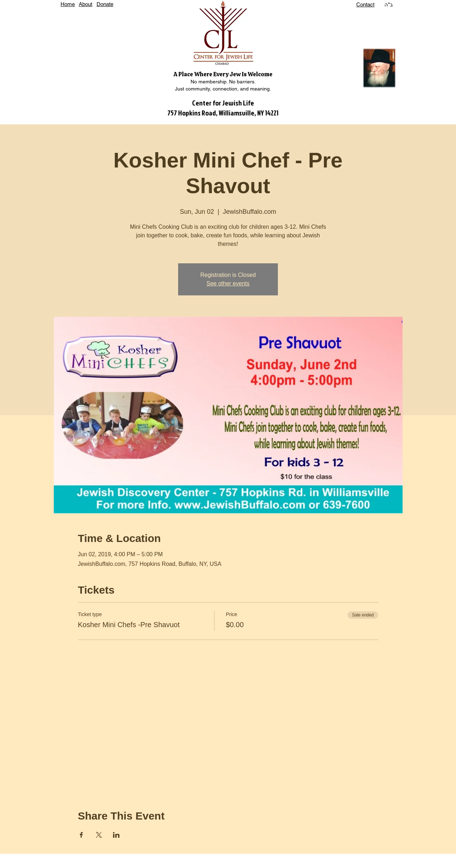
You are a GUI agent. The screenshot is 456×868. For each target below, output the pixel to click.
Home (68, 4)
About (85, 4)
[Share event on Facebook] (81, 835)
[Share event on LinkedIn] (116, 835)
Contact (365, 4)
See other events (228, 283)
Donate (105, 4)
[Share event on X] (99, 835)
